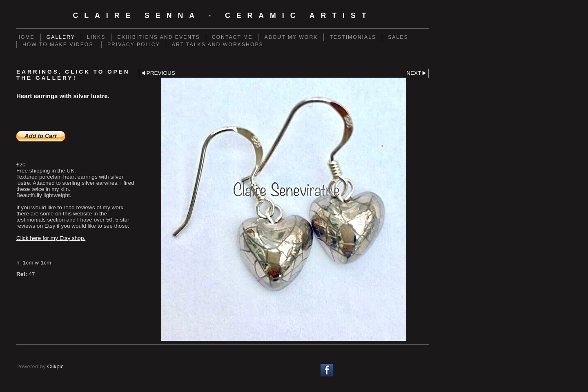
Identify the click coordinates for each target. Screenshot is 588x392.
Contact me (232, 37)
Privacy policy (134, 45)
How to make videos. (59, 45)
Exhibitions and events (158, 37)
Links (96, 37)
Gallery (61, 37)
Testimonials (353, 37)
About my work (291, 37)
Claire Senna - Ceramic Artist (222, 16)
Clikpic (56, 366)
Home (26, 37)
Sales (398, 37)
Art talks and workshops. (219, 45)
